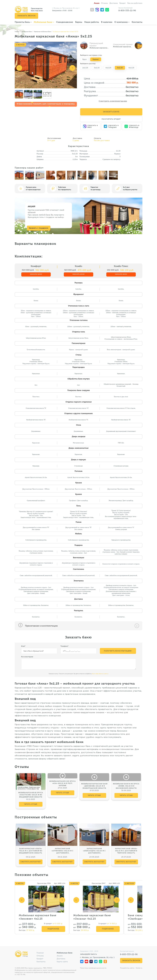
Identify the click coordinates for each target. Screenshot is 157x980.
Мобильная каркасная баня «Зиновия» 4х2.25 (38, 917)
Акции (97, 3)
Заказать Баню (111, 112)
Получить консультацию (118, 651)
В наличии (107, 22)
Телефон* (65, 646)
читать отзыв (31, 804)
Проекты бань (23, 22)
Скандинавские (65, 22)
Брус (85, 59)
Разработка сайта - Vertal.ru (131, 968)
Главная (40, 953)
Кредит (123, 3)
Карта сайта (62, 962)
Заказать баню (36, 274)
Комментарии (27, 657)
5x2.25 (120, 68)
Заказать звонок (26, 16)
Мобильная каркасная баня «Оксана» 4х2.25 (92, 917)
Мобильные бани (44, 22)
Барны (79, 22)
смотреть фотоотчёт (31, 862)
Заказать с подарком (39, 228)
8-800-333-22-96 (127, 10)
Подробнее (53, 929)
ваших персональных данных (100, 674)
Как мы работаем (135, 3)
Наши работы (92, 22)
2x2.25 (85, 68)
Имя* (23, 646)
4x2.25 (108, 68)
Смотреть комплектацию (113, 101)
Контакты (137, 22)
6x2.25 (131, 68)
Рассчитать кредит (111, 119)
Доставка (114, 3)
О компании (122, 22)
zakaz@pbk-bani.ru (88, 954)
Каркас (96, 59)
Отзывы (104, 3)
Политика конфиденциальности (93, 968)
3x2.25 (97, 68)
